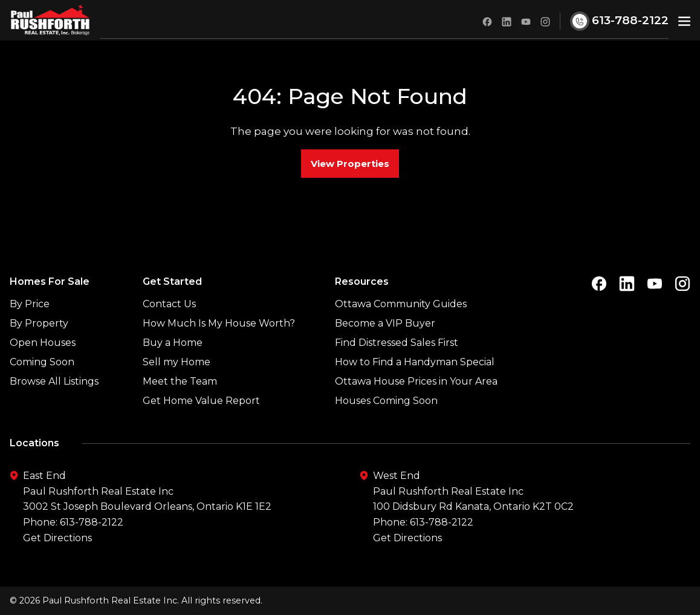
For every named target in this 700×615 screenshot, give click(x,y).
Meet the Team (180, 381)
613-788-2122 (92, 522)
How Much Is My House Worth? (219, 323)
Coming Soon (42, 362)
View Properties (350, 164)
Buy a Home (173, 343)
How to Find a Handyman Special (415, 362)
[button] (684, 20)
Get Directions (57, 538)
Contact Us (169, 304)
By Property (39, 323)
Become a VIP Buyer (385, 323)
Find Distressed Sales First (397, 343)
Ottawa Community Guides (401, 304)
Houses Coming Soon (386, 401)
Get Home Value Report (201, 401)
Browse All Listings (54, 381)
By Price (30, 304)
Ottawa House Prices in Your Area (416, 381)
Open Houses (43, 343)
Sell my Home (177, 362)
